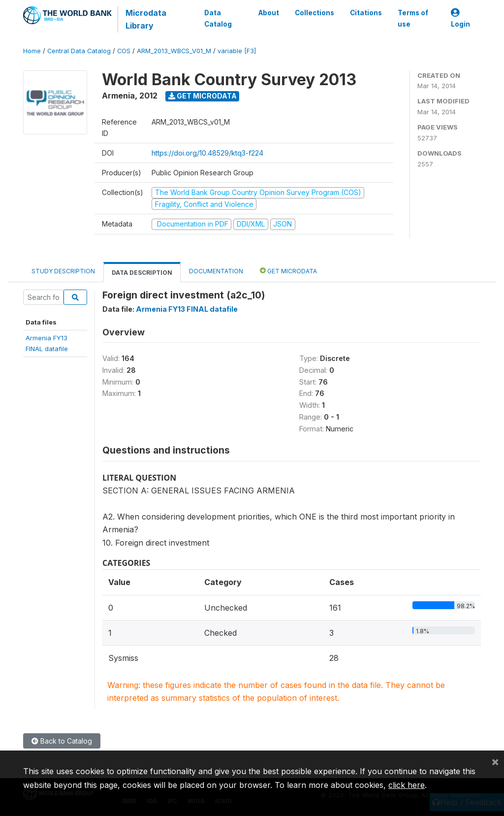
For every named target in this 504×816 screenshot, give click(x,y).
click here (407, 785)
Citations (366, 13)
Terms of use (413, 18)
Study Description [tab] (63, 271)
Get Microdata (203, 96)
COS (124, 51)
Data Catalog (218, 18)
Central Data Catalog (79, 51)
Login (460, 18)
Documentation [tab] (216, 271)
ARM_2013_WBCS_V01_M (174, 51)
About (269, 13)
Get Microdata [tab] (288, 271)
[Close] (495, 761)
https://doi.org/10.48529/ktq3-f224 (207, 153)
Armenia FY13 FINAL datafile (187, 309)
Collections (315, 13)
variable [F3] (237, 51)
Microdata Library (146, 19)
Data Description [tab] (142, 273)
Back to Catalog (62, 741)
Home (32, 51)
